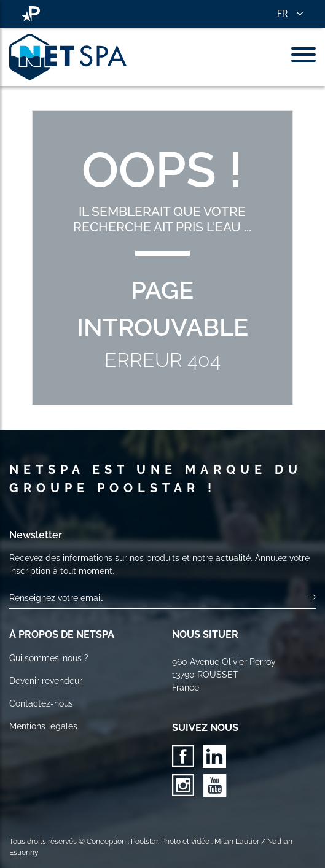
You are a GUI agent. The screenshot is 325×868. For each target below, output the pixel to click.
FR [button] (282, 14)
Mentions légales (43, 726)
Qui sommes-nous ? (49, 658)
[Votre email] (159, 598)
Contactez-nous (41, 703)
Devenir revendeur (46, 681)
